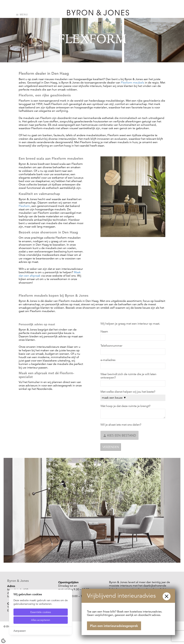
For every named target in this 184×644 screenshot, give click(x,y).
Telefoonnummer (112, 346)
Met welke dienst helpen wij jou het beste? (129, 392)
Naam (105, 332)
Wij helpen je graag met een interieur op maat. (131, 324)
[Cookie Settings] (3, 641)
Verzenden (111, 447)
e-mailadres (109, 360)
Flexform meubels (133, 83)
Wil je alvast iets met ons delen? (122, 425)
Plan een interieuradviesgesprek (114, 626)
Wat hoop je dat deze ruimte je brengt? (126, 406)
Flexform (24, 206)
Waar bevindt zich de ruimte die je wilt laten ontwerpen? (128, 376)
